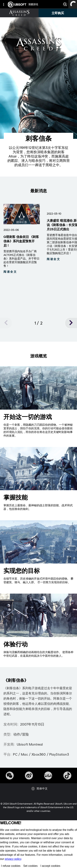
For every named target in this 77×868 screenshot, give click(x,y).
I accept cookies (50, 866)
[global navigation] (4, 4)
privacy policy (13, 859)
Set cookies (31, 866)
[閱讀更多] (10, 272)
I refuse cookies (11, 866)
